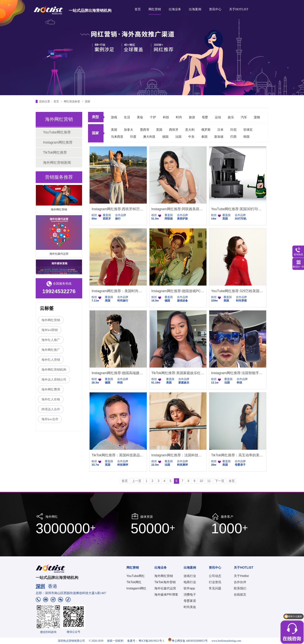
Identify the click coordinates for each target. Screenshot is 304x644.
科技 (166, 117)
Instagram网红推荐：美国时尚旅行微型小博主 (118, 291)
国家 (88, 101)
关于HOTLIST (239, 9)
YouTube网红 (136, 576)
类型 (95, 117)
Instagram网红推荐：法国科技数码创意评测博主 (178, 455)
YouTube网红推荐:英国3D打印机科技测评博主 (238, 209)
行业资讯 (215, 582)
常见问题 (215, 588)
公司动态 (215, 576)
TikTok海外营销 (165, 582)
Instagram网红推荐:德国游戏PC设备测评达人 (178, 291)
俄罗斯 (206, 130)
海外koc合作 (50, 419)
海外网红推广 (51, 350)
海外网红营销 (59, 210)
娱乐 (231, 117)
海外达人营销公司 (54, 380)
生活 (127, 117)
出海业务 (175, 9)
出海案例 (195, 9)
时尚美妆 (190, 607)
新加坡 (219, 137)
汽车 (244, 117)
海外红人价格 (51, 399)
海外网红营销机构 (54, 370)
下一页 (220, 481)
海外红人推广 (51, 340)
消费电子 (190, 595)
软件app (189, 588)
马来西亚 (117, 137)
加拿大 (129, 130)
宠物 (257, 117)
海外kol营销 (50, 330)
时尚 (179, 117)
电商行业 (190, 582)
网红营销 (155, 9)
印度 (133, 137)
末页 (232, 481)
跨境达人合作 (51, 409)
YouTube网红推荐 (57, 132)
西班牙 (174, 130)
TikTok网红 (134, 582)
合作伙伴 (240, 582)
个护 (153, 117)
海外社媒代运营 (59, 254)
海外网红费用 (51, 389)
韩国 (246, 137)
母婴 (205, 117)
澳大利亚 (149, 137)
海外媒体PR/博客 (166, 595)
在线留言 (240, 595)
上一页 (137, 481)
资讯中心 (215, 9)
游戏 (114, 117)
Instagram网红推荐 (58, 142)
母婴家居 (190, 601)
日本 (220, 130)
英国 (159, 130)
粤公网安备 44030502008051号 (188, 641)
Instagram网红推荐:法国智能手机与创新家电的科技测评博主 (238, 373)
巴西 (233, 137)
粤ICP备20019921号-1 (151, 641)
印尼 (233, 130)
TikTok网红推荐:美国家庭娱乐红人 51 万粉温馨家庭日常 (178, 373)
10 (201, 481)
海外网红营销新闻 (57, 163)
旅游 (192, 117)
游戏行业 (190, 576)
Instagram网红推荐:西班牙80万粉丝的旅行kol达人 (118, 209)
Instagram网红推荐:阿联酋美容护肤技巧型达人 (178, 209)
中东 (191, 137)
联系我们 (240, 588)
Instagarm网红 (136, 588)
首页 (138, 9)
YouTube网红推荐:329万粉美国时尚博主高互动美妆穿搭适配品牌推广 (238, 291)
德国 (165, 137)
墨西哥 (145, 130)
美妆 (140, 117)
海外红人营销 (51, 360)
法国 (178, 137)
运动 (218, 117)
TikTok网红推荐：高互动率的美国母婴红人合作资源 (238, 455)
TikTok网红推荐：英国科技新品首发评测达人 (118, 455)
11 (209, 481)
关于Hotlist (241, 576)
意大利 (190, 130)
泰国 (204, 137)
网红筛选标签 (72, 101)
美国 (114, 130)
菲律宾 (248, 130)
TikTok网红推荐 (55, 153)
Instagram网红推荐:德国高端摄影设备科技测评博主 (118, 373)
